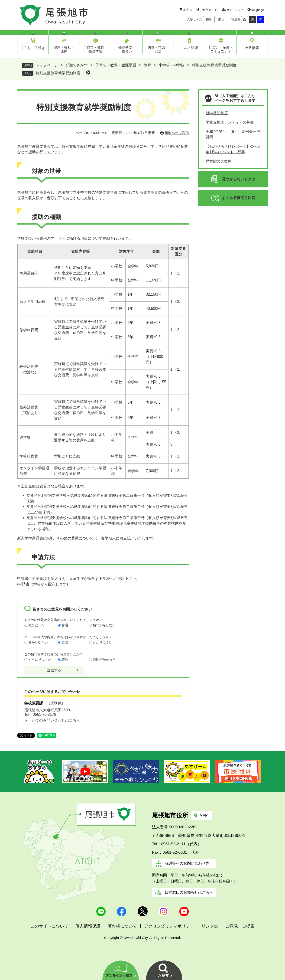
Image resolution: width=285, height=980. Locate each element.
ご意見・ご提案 (240, 926)
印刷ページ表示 (177, 133)
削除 (88, 72)
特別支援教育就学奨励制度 (58, 73)
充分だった (36, 625)
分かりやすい (38, 642)
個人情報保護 (88, 926)
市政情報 (252, 48)
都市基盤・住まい (127, 49)
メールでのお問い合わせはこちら (52, 720)
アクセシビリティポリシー (169, 926)
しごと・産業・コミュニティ (221, 49)
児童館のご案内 (219, 161)
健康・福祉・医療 (64, 49)
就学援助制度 (217, 113)
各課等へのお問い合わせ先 (187, 863)
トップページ (47, 65)
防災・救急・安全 (158, 49)
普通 (65, 625)
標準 (209, 20)
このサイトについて (49, 926)
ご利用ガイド (209, 10)
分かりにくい (103, 642)
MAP (204, 815)
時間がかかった (104, 660)
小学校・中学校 (172, 65)
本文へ (188, 10)
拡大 (221, 20)
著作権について (122, 926)
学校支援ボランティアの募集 (230, 122)
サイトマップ (235, 10)
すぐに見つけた (40, 660)
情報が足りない (104, 625)
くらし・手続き (33, 48)
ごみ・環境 (189, 48)
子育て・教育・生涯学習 (96, 49)
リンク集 (210, 926)
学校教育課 (34, 703)
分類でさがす (77, 65)
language (258, 10)
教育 (147, 65)
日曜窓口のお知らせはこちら (189, 892)
